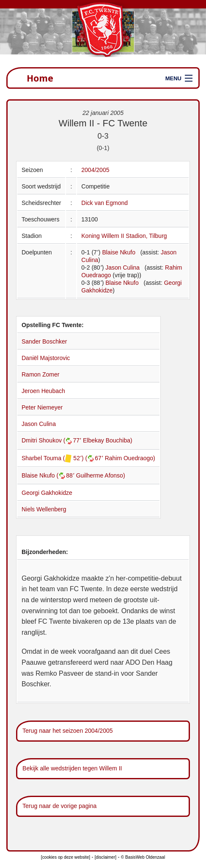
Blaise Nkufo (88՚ (49, 475)
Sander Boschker (44, 341)
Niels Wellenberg (44, 509)
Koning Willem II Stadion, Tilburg (124, 236)
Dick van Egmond (104, 203)
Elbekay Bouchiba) (108, 440)
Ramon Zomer (40, 374)
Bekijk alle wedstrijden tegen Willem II (72, 768)
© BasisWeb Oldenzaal (143, 857)
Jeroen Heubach (43, 391)
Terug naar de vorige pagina (59, 806)
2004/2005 (95, 170)
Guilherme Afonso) (101, 475)
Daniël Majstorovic (46, 358)
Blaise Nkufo (119, 252)
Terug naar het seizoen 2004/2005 (68, 731)
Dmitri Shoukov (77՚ (52, 440)
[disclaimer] (106, 857)
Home (40, 78)
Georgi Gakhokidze (47, 493)
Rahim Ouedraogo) (130, 458)
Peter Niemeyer (42, 407)
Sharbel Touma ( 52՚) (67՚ (63, 458)
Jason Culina (122, 267)
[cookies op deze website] (66, 857)
